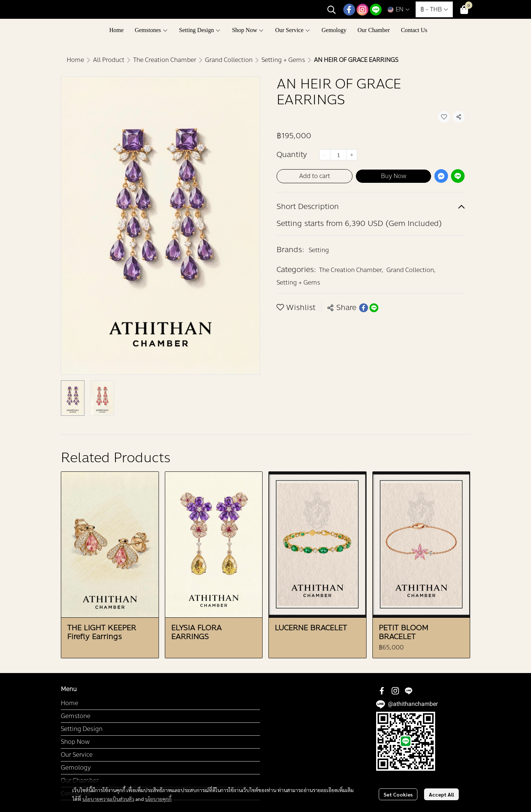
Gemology (76, 768)
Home (75, 60)
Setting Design (82, 729)
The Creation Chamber (165, 60)
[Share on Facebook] (364, 308)
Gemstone (76, 716)
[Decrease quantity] (325, 155)
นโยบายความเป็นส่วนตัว (108, 798)
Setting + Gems (283, 60)
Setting (319, 250)
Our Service (77, 755)
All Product (109, 60)
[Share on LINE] (374, 308)
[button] (332, 10)
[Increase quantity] (352, 155)
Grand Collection (229, 60)
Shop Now (75, 742)
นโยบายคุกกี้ (158, 798)
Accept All (441, 794)
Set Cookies (398, 794)
